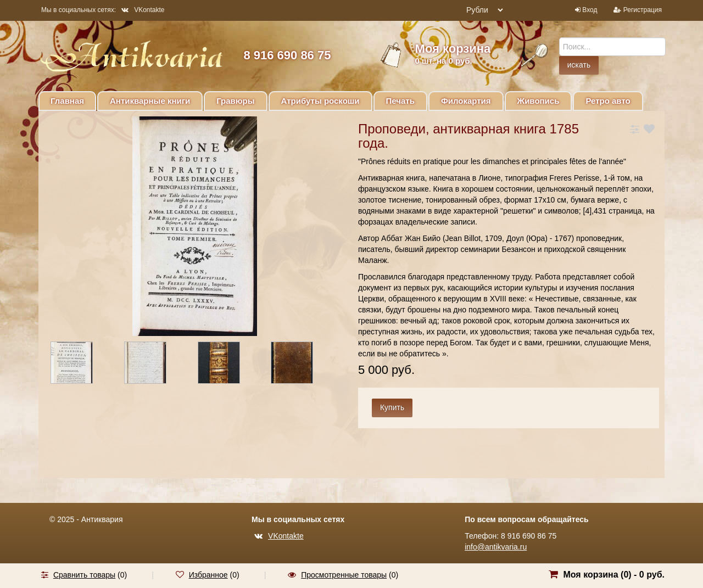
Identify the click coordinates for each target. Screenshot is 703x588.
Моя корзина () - (614, 575)
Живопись (539, 101)
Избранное (208, 575)
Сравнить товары (84, 575)
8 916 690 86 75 (287, 55)
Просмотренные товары (344, 575)
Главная (67, 101)
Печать (400, 101)
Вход (590, 10)
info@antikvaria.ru (496, 547)
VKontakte (143, 10)
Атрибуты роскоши (320, 101)
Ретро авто (608, 101)
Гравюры (235, 101)
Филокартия (466, 101)
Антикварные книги (150, 101)
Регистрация (643, 10)
